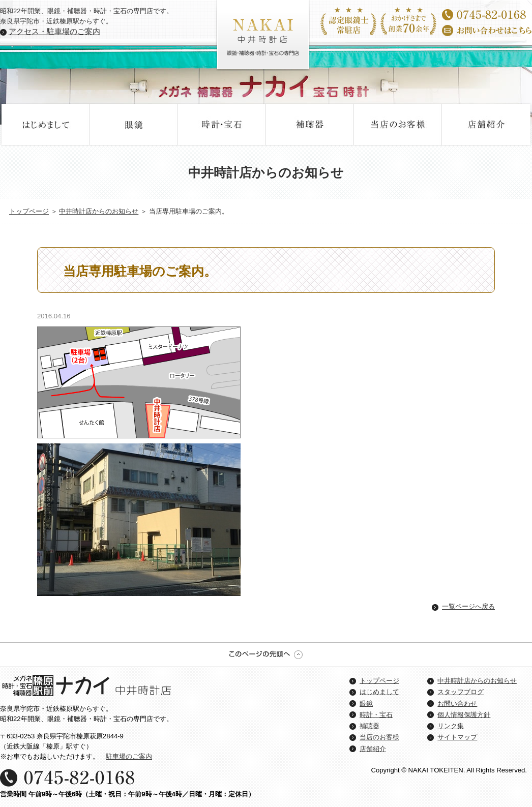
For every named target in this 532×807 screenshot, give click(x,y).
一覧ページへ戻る (468, 606)
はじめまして (46, 125)
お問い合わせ (457, 704)
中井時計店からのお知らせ (99, 211)
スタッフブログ (461, 692)
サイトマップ (457, 737)
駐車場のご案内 (129, 756)
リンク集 (451, 726)
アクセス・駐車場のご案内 (54, 31)
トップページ (29, 211)
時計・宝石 (222, 125)
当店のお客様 (398, 125)
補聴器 (310, 125)
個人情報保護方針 (464, 715)
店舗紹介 (486, 125)
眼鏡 (134, 125)
